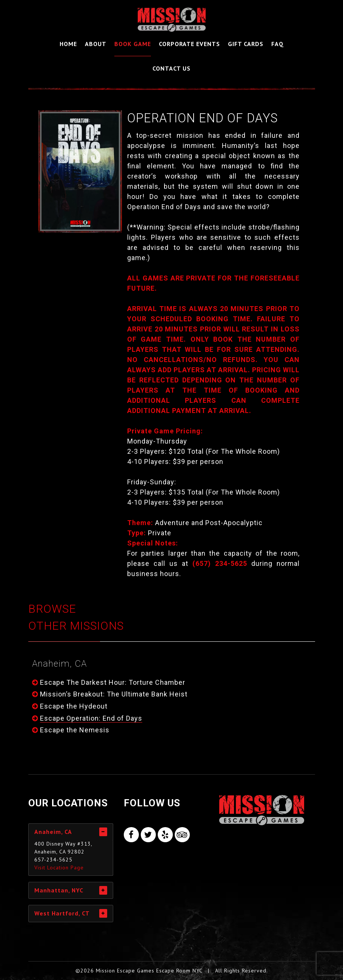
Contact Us (171, 68)
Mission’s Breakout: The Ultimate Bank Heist (114, 694)
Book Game (133, 44)
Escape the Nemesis (75, 730)
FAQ (278, 44)
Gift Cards (246, 44)
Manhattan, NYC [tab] (59, 890)
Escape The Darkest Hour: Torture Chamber (113, 682)
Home (68, 44)
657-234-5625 (53, 860)
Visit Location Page (59, 868)
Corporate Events (189, 44)
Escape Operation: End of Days (91, 718)
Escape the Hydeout (74, 706)
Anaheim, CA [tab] (53, 832)
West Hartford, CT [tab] (62, 913)
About (96, 44)
